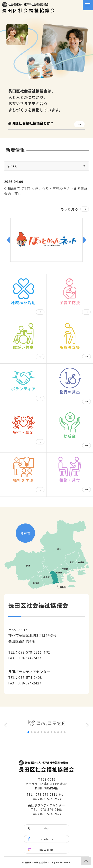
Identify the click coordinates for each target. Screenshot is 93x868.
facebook (46, 839)
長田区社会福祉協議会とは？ (31, 123)
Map (46, 828)
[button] (8, 240)
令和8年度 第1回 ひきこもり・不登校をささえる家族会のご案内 (46, 191)
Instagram (47, 849)
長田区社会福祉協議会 (29, 8)
